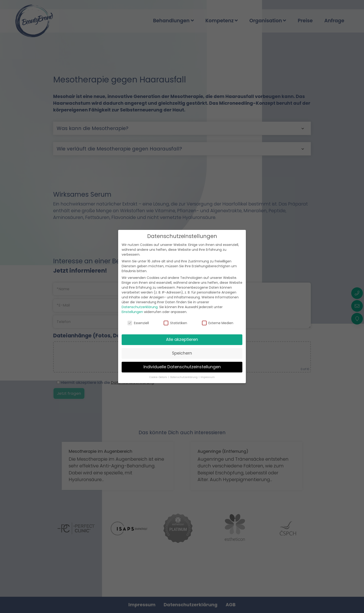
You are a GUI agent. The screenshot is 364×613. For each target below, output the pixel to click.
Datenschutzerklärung (140, 307)
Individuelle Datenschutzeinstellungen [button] (182, 367)
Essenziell (138, 323)
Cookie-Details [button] (159, 377)
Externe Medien (218, 323)
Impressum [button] (208, 377)
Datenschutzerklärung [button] (184, 377)
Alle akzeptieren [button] (182, 339)
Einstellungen (132, 312)
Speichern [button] (182, 353)
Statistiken (175, 323)
